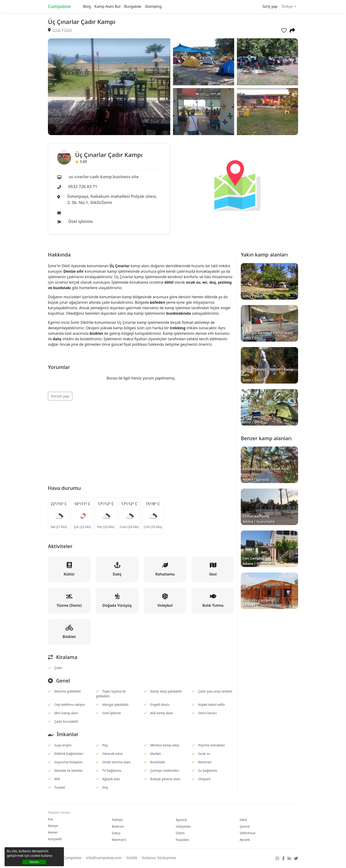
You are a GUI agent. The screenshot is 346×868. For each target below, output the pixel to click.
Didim (180, 833)
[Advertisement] (141, 447)
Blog (87, 6)
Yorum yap (60, 396)
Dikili (68, 30)
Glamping (153, 6)
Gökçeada (183, 826)
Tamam (34, 862)
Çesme (245, 826)
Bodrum (118, 826)
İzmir (57, 30)
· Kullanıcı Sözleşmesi (158, 858)
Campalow (59, 6)
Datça (116, 833)
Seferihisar (248, 833)
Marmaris (119, 840)
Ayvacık (181, 820)
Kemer (53, 832)
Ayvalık (245, 840)
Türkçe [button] (287, 6)
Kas (51, 819)
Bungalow (133, 6)
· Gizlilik (131, 858)
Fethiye (117, 820)
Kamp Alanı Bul (107, 6)
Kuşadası (182, 840)
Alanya (53, 826)
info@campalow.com (104, 858)
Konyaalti (55, 839)
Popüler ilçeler (59, 812)
